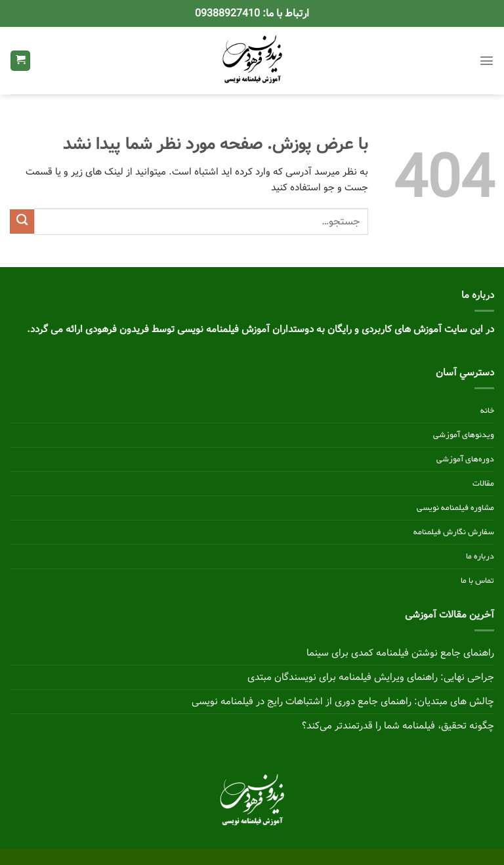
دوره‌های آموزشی (465, 459)
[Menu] (487, 61)
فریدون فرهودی (117, 329)
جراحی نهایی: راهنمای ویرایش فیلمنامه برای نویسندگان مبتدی (371, 677)
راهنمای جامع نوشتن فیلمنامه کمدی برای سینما (400, 653)
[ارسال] (22, 222)
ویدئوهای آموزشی (464, 435)
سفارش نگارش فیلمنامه (454, 532)
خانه (487, 411)
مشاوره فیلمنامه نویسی (455, 508)
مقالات (483, 484)
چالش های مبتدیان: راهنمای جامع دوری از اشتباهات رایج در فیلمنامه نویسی (343, 702)
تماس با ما (477, 581)
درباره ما (480, 557)
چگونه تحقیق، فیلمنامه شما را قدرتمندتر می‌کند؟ (398, 726)
